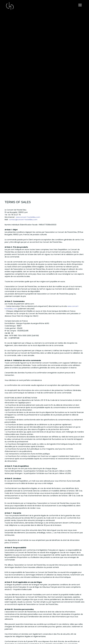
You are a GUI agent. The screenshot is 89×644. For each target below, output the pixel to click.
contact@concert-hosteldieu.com (23, 220)
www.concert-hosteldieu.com (28, 217)
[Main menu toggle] (80, 5)
